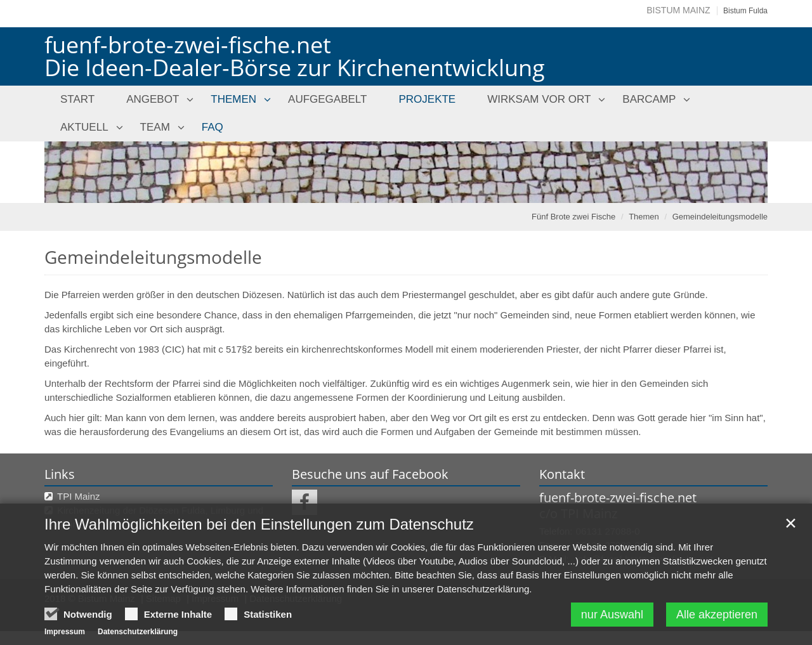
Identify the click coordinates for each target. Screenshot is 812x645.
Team (155, 127)
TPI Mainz (79, 496)
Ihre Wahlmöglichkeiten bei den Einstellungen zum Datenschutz (259, 551)
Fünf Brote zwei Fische (573, 217)
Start (77, 99)
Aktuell (84, 127)
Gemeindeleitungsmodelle (720, 217)
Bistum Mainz (678, 10)
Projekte (427, 99)
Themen (233, 99)
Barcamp (649, 99)
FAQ (213, 127)
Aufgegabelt (327, 99)
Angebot (153, 99)
